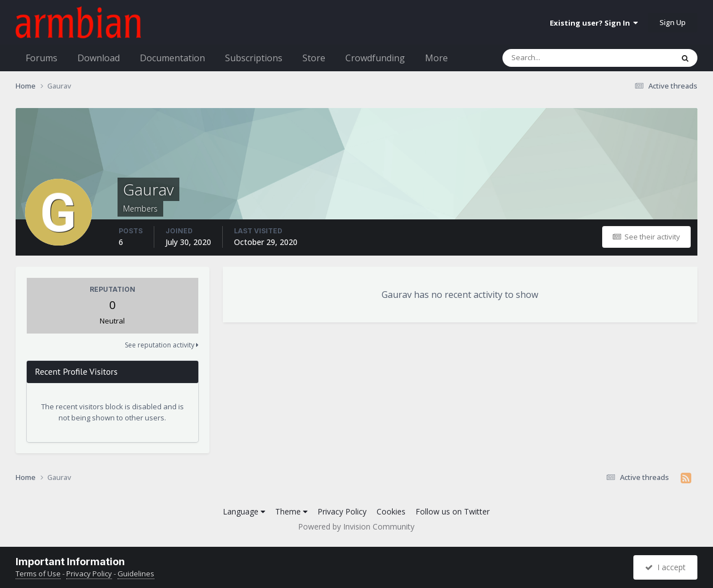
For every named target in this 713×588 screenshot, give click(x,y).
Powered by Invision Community (356, 526)
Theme (291, 511)
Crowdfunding (375, 58)
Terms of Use (38, 574)
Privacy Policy (342, 511)
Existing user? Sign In (594, 23)
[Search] (559, 58)
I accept (665, 567)
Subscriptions (254, 58)
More (436, 58)
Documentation (172, 58)
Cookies (391, 511)
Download (99, 58)
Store (314, 58)
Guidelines (136, 574)
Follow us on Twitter (453, 511)
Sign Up (673, 22)
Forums (41, 58)
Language (244, 511)
